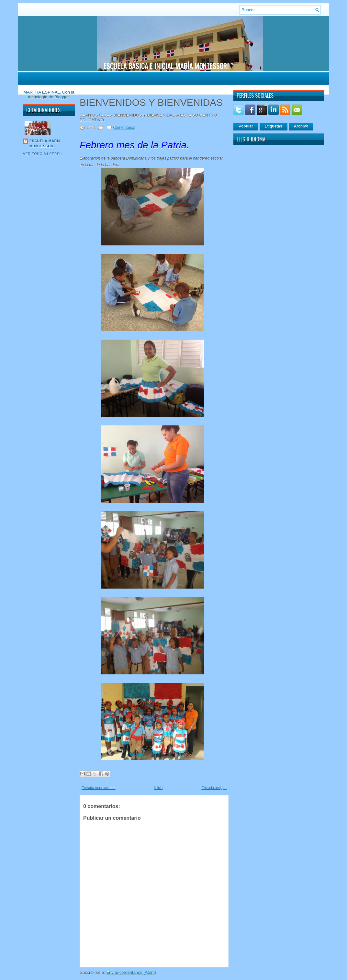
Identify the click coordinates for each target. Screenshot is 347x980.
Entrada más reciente (99, 788)
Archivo (301, 126)
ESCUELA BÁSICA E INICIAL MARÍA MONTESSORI (166, 65)
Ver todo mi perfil (43, 154)
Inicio (159, 788)
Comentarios (124, 128)
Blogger (62, 97)
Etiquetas (274, 126)
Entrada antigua (214, 788)
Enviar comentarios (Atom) (131, 972)
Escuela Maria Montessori (45, 144)
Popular (246, 126)
